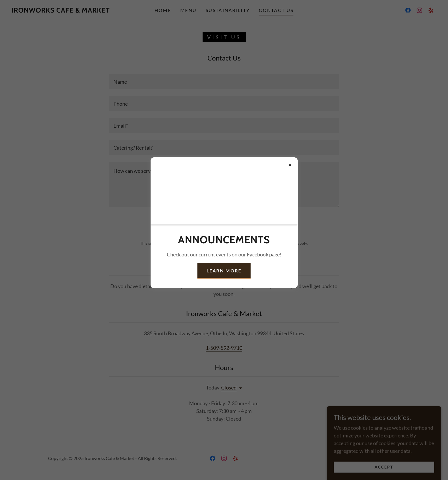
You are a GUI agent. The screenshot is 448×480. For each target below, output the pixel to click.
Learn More (224, 271)
